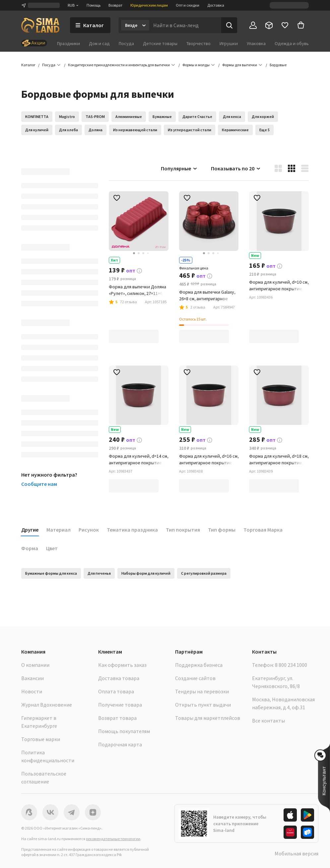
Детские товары (160, 43)
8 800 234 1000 (291, 665)
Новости (32, 691)
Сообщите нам (39, 484)
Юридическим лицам (149, 5)
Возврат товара (117, 718)
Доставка (216, 5)
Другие (30, 530)
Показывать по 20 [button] (236, 168)
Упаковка (256, 43)
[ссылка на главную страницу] (40, 25)
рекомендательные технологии (113, 839)
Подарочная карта (120, 744)
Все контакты (268, 721)
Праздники (68, 43)
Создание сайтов (195, 678)
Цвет (52, 548)
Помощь (94, 5)
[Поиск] (229, 25)
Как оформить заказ (122, 665)
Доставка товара (119, 678)
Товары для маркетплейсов (208, 718)
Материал (59, 530)
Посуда (126, 43)
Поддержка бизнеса (199, 665)
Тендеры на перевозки (202, 691)
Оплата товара (116, 691)
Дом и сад (99, 43)
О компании (35, 665)
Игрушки (229, 43)
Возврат (115, 5)
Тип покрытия (183, 530)
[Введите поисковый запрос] (185, 25)
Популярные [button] (179, 168)
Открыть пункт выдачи (203, 705)
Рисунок (89, 530)
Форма (30, 548)
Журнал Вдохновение (47, 705)
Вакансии (33, 678)
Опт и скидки (188, 5)
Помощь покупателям (124, 731)
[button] (278, 65)
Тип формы (222, 530)
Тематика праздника (132, 530)
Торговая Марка (263, 530)
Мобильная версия (297, 853)
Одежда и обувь (292, 43)
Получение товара (120, 705)
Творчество (198, 43)
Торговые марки (41, 739)
